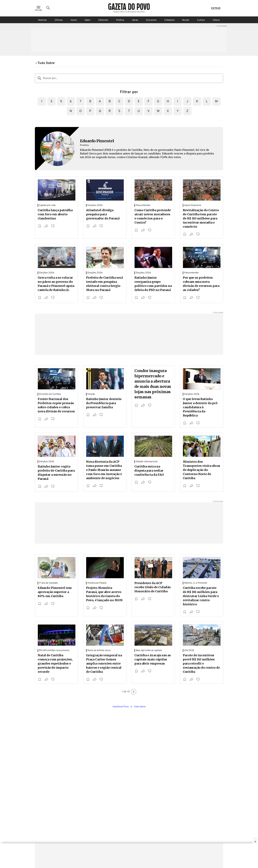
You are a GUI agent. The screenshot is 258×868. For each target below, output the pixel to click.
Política (120, 20)
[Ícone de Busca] (48, 8)
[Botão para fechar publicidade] (255, 842)
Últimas (59, 20)
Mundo (186, 20)
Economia (151, 20)
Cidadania (169, 20)
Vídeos (216, 20)
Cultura (201, 20)
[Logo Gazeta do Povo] (129, 7)
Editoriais (103, 20)
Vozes (74, 20)
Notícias (42, 20)
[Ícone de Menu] (39, 8)
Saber (88, 20)
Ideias (135, 20)
